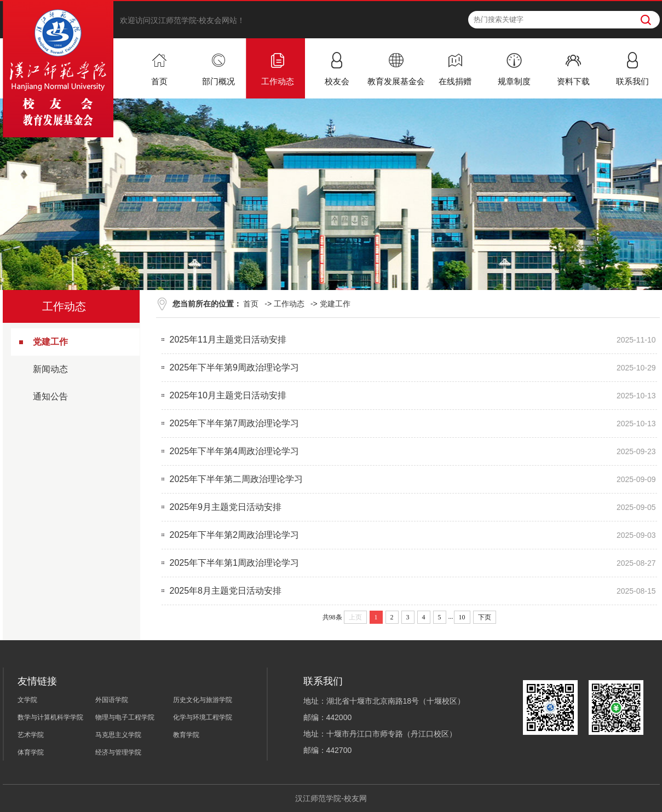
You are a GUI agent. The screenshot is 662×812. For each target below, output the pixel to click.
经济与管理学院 (118, 752)
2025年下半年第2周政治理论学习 (235, 535)
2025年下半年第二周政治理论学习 (237, 479)
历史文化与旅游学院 (203, 700)
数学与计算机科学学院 (50, 717)
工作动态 (289, 304)
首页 (251, 304)
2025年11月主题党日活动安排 (228, 340)
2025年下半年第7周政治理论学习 (235, 423)
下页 (485, 617)
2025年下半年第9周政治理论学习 (235, 367)
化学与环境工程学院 (203, 717)
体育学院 (31, 752)
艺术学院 (31, 735)
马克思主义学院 (118, 735)
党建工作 (50, 342)
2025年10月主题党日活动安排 (228, 395)
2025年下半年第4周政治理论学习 (235, 451)
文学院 (27, 700)
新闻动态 (50, 369)
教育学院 (186, 735)
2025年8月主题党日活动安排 (226, 591)
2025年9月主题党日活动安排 (226, 507)
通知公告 (50, 396)
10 (462, 617)
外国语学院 (112, 700)
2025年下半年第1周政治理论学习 (235, 563)
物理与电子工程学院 (125, 717)
